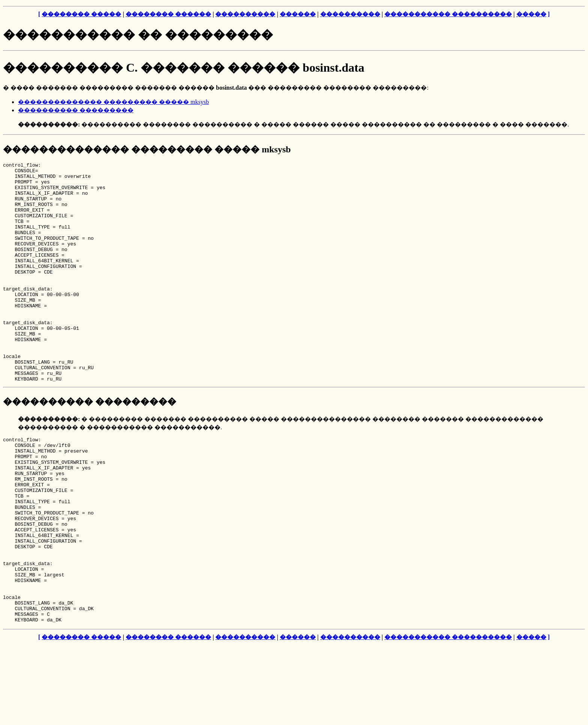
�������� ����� (81, 14)
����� (531, 14)
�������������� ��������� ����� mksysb (113, 102)
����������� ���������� (448, 14)
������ (298, 14)
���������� (245, 14)
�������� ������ (168, 14)
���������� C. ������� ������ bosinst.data (184, 68)
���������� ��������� (76, 110)
